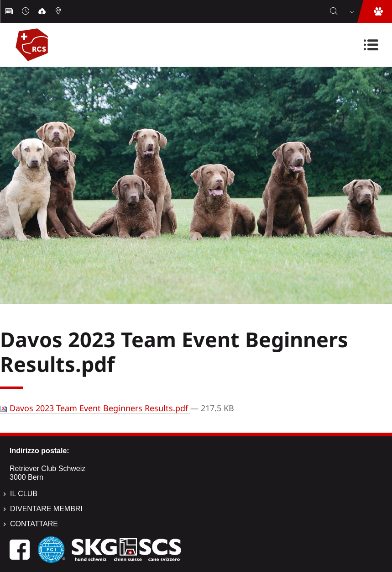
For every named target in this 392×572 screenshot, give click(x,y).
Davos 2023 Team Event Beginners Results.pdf (95, 408)
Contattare (34, 524)
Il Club (24, 494)
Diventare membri (46, 509)
